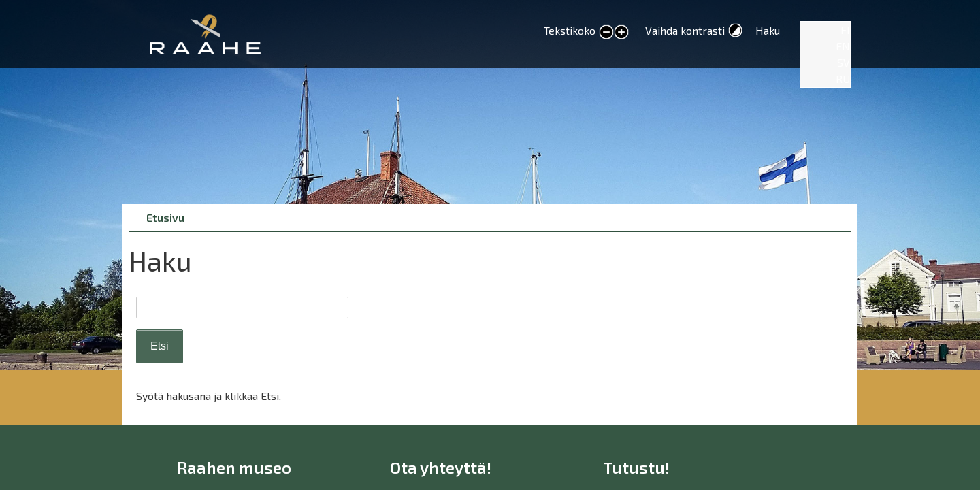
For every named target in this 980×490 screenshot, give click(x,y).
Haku (768, 30)
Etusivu (165, 217)
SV (844, 62)
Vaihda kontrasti (685, 30)
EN (843, 46)
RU (843, 79)
